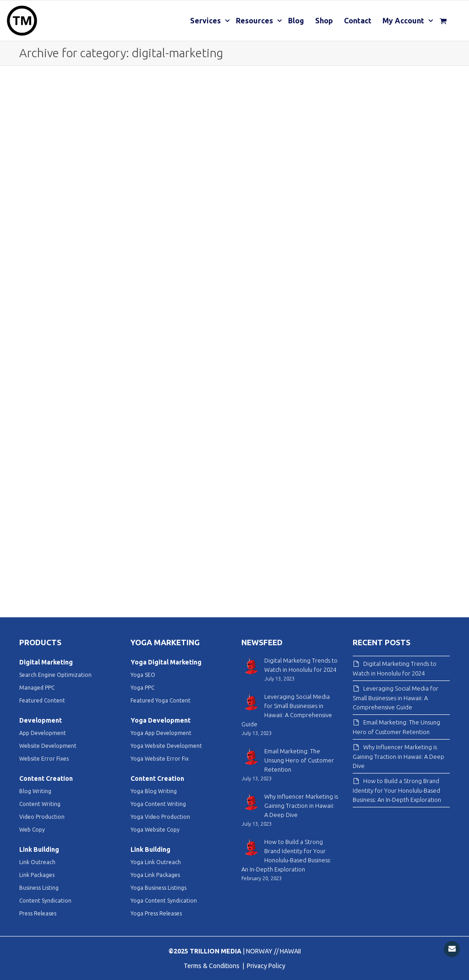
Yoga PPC (142, 688)
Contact (358, 21)
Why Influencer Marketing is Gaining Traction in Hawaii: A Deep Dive (398, 756)
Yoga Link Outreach (156, 862)
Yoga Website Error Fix (160, 759)
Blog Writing (35, 791)
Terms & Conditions (212, 966)
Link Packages (37, 875)
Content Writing (40, 804)
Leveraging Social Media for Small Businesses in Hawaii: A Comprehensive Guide (395, 698)
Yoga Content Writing (158, 804)
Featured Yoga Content (161, 700)
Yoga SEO (143, 675)
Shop (324, 21)
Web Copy (32, 830)
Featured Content (42, 700)
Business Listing (39, 888)
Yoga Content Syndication (164, 901)
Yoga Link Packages (155, 875)
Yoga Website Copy (155, 830)
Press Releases (38, 913)
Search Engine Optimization (55, 675)
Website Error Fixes (44, 759)
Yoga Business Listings (158, 888)
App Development (43, 733)
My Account (404, 21)
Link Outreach (37, 862)
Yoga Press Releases (156, 913)
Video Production (42, 817)
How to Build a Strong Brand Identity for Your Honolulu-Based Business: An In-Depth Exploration (397, 790)
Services (206, 21)
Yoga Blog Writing (154, 791)
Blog (296, 21)
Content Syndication (45, 901)
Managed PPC (37, 688)
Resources (255, 21)
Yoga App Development (161, 733)
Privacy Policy (266, 966)
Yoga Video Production (160, 817)
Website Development (48, 746)
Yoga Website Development (166, 746)
